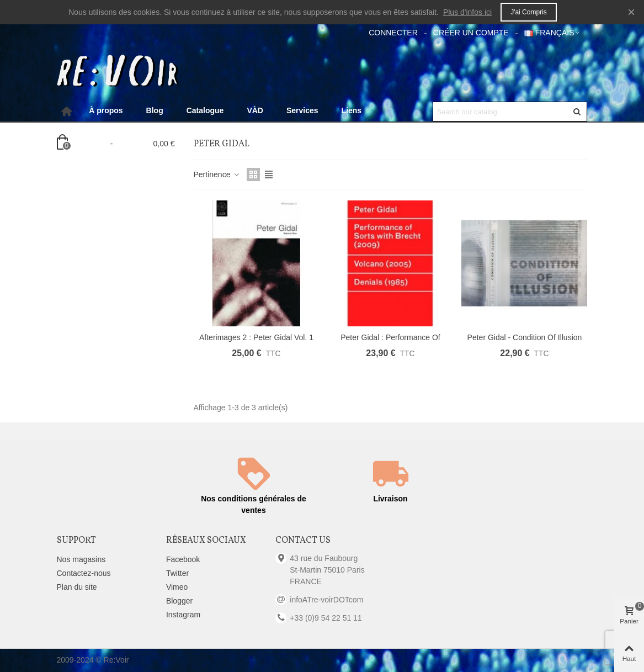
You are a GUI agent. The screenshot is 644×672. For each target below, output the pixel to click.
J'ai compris (529, 12)
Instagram (183, 615)
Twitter (177, 573)
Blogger (179, 601)
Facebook (183, 559)
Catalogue (205, 110)
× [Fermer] (631, 12)
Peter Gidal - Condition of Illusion (525, 337)
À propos (106, 110)
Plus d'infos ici (467, 12)
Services (302, 110)
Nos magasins (81, 559)
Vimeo (177, 587)
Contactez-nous (84, 573)
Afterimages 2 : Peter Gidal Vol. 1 (256, 337)
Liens (352, 110)
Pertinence (217, 174)
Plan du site (77, 587)
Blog (155, 110)
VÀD (255, 110)
